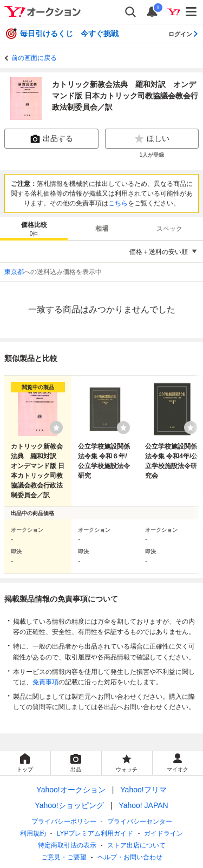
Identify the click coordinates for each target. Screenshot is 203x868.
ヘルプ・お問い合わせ (130, 857)
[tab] (34, 229)
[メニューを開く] (192, 12)
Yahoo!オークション (71, 790)
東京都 (14, 272)
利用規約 (33, 833)
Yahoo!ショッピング (69, 805)
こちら (118, 203)
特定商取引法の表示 (67, 845)
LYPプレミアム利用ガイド (95, 833)
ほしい (152, 139)
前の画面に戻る (34, 58)
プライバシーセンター (140, 822)
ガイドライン (163, 833)
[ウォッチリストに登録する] (56, 428)
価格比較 (34, 229)
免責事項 (45, 682)
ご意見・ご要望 (64, 857)
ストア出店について (136, 845)
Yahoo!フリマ (143, 790)
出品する (51, 139)
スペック (169, 229)
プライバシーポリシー (64, 822)
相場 (102, 229)
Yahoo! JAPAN (143, 805)
